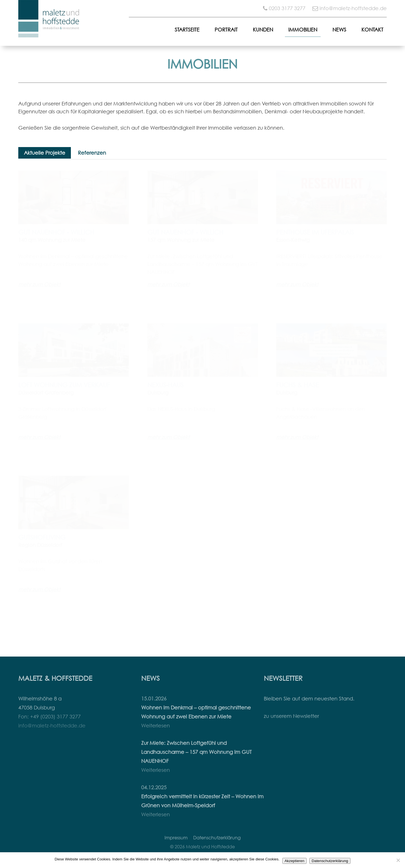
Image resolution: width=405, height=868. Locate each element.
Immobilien (303, 30)
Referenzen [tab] (92, 153)
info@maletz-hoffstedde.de (353, 8)
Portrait (226, 30)
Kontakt (372, 30)
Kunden (263, 30)
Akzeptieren (294, 861)
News (339, 30)
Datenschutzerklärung (217, 838)
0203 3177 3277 (287, 8)
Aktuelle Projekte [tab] (45, 153)
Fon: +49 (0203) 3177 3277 (49, 717)
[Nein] (398, 860)
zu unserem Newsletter (291, 716)
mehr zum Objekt (39, 284)
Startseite (187, 30)
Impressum (176, 838)
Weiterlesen (156, 726)
